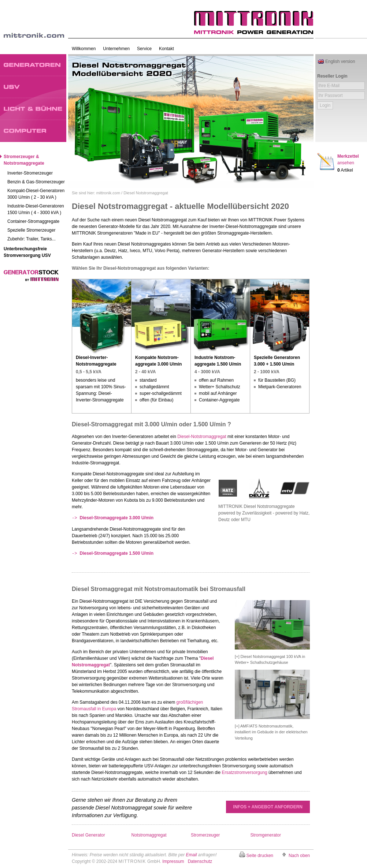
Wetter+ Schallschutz (220, 387)
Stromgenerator (266, 835)
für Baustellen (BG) (277, 380)
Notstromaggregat (149, 835)
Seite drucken (260, 856)
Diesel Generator (88, 835)
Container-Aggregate (219, 400)
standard (148, 380)
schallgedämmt (154, 387)
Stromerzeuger (205, 835)
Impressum (173, 861)
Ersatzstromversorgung (245, 772)
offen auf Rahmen (216, 380)
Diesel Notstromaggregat (146, 193)
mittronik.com (108, 193)
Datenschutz (200, 861)
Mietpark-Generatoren (280, 387)
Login (325, 105)
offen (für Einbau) (157, 400)
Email (191, 855)
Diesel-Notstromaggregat (202, 437)
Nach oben (299, 856)
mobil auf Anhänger (218, 393)
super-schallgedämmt (161, 393)
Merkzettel (348, 160)
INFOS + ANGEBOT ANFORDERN (268, 807)
